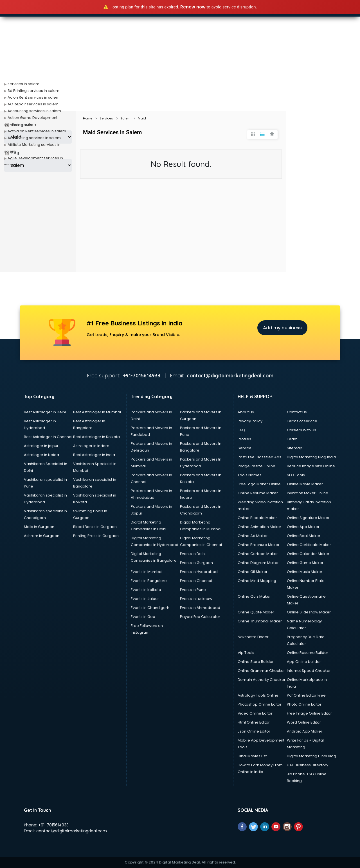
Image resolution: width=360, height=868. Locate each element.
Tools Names (250, 475)
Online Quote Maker (256, 612)
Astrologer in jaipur (41, 446)
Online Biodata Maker (257, 518)
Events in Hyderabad (199, 572)
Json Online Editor (254, 731)
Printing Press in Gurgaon (96, 536)
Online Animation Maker (259, 527)
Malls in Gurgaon (39, 527)
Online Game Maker (305, 563)
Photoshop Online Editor (260, 704)
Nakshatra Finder (253, 637)
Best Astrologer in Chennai (48, 437)
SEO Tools (296, 475)
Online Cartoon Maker (258, 554)
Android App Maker (305, 731)
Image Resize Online (256, 466)
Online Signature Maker (308, 518)
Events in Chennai (196, 581)
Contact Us (297, 412)
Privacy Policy (250, 421)
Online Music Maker (305, 572)
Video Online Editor (255, 713)
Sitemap (295, 448)
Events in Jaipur (145, 599)
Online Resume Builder (308, 653)
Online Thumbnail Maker (260, 621)
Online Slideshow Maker (309, 612)
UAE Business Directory (308, 765)
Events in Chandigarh (150, 608)
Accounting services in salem (34, 111)
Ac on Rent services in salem (34, 97)
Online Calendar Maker (308, 554)
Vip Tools (246, 653)
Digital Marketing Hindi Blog (311, 756)
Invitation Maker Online (308, 493)
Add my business (282, 328)
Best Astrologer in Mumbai (97, 412)
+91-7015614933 (53, 825)
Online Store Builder (256, 662)
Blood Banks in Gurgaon (95, 527)
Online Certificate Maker (309, 545)
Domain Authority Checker (262, 680)
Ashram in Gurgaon (42, 536)
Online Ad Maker (253, 536)
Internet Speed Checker (309, 671)
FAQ (241, 430)
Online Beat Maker (304, 536)
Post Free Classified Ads (259, 457)
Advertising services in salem (34, 138)
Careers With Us (301, 430)
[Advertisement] (180, 69)
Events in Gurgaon (196, 563)
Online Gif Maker (253, 572)
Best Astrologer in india (94, 455)
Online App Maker (303, 527)
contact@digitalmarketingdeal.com (72, 831)
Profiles (244, 439)
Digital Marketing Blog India (311, 457)
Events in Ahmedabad (200, 608)
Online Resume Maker (258, 493)
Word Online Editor (304, 722)
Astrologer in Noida (41, 455)
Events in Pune (193, 590)
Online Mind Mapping (257, 581)
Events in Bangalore (149, 581)
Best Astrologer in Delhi (45, 412)
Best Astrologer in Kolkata (96, 437)
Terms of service (302, 421)
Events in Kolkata (146, 590)
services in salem (23, 84)
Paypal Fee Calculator (200, 617)
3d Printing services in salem (33, 91)
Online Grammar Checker (261, 671)
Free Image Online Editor (309, 713)
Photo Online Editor (304, 704)
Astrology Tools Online (258, 695)
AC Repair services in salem (33, 104)
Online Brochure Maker (259, 545)
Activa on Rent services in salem (37, 131)
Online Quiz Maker (254, 596)
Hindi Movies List (252, 756)
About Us (246, 412)
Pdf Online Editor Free (306, 695)
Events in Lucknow (196, 599)
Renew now (193, 7)
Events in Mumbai (147, 572)
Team (292, 439)
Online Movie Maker (305, 484)
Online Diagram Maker (258, 563)
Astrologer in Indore (91, 446)
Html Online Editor (254, 722)
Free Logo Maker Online (259, 484)
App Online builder (304, 662)
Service (245, 448)
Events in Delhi (193, 554)
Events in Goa (143, 617)
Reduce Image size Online (311, 466)
